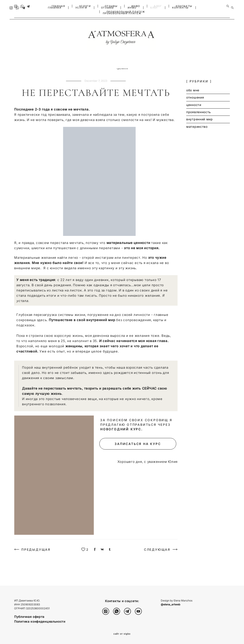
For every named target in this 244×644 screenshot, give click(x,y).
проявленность (83, 70)
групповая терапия (186, 70)
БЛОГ (158, 6)
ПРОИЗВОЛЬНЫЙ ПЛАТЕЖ (126, 12)
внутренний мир (109, 70)
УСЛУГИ (85, 6)
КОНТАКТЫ (184, 6)
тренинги (122, 74)
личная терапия (158, 70)
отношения (42, 70)
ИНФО (136, 6)
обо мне (24, 70)
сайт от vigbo (122, 634)
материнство (133, 70)
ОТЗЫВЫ (111, 6)
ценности (61, 70)
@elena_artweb (170, 604)
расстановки (212, 70)
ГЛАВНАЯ (58, 6)
